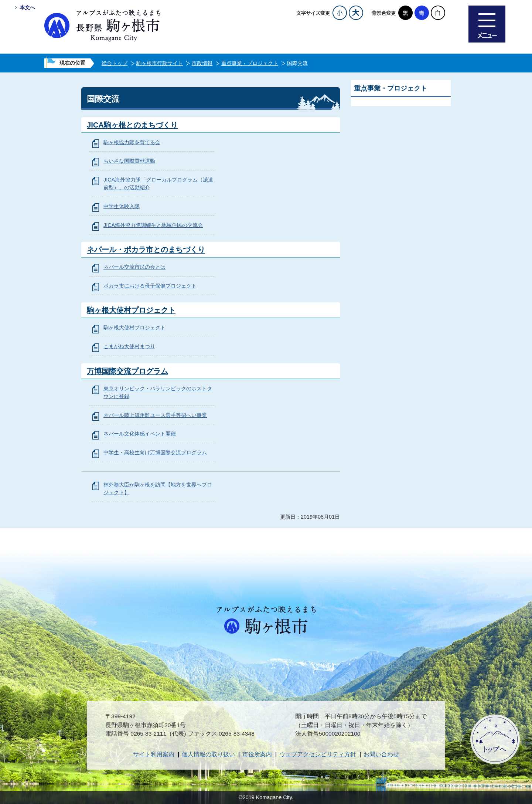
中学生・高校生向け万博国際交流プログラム (155, 452)
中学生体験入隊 (122, 206)
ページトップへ (495, 739)
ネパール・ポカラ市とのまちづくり (146, 250)
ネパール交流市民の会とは (134, 267)
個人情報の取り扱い (208, 754)
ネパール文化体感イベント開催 (140, 434)
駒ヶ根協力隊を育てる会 (132, 142)
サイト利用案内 (154, 754)
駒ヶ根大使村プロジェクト (131, 310)
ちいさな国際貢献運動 (129, 161)
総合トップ (115, 63)
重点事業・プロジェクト (250, 63)
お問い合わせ (381, 754)
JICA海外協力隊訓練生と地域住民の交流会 (153, 225)
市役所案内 (257, 754)
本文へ (27, 7)
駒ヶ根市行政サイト (160, 63)
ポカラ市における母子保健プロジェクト (150, 286)
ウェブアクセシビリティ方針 (318, 754)
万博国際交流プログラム (127, 371)
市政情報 (202, 63)
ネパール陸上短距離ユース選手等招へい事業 (155, 415)
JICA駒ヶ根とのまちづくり (132, 125)
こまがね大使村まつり (129, 346)
